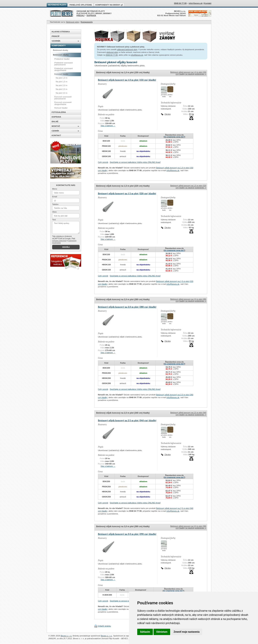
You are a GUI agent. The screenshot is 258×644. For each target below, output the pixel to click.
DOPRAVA (91, 15)
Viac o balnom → (108, 126)
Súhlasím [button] (145, 632)
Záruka (168, 114)
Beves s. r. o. (66, 636)
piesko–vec (170, 96)
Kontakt (208, 3)
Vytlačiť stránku (104, 626)
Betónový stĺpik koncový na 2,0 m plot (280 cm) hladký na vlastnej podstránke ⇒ (188, 300)
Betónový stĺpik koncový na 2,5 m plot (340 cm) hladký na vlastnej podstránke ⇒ (188, 413)
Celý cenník (103, 162)
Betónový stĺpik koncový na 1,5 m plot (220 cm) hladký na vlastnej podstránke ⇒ (188, 187)
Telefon (55, 204)
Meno (55, 189)
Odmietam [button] (162, 632)
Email (55, 197)
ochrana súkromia (59, 241)
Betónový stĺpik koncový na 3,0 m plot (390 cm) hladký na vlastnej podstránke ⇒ (188, 527)
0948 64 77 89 (112, 55)
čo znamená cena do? (174, 137)
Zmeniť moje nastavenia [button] (187, 632)
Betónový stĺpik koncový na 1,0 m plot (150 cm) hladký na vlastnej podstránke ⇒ (188, 73)
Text (54, 220)
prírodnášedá (164, 96)
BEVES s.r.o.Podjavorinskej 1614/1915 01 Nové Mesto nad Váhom (172, 13)
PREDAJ (80, 15)
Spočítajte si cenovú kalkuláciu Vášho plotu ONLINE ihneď (135, 162)
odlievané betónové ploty (127, 49)
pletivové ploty (112, 52)
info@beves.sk (137, 55)
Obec (54, 212)
